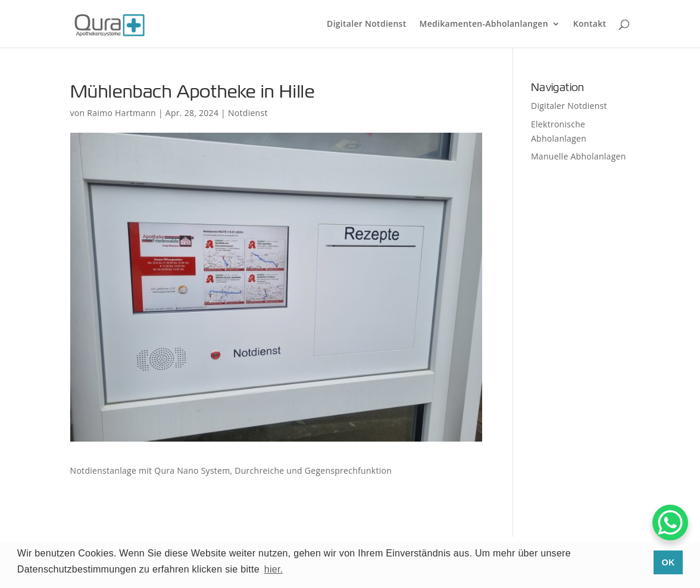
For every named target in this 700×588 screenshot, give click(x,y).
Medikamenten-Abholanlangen (484, 24)
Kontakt (590, 24)
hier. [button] (274, 569)
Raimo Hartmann (121, 113)
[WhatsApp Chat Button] (670, 523)
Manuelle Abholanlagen (579, 156)
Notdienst (248, 113)
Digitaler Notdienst (366, 24)
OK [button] (668, 562)
